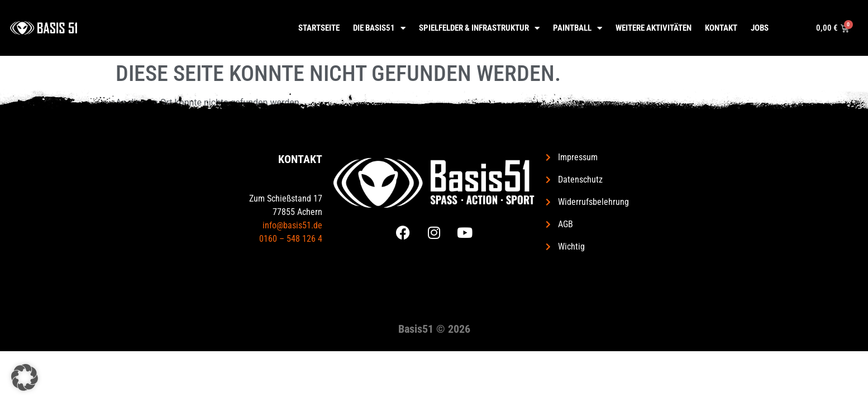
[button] (25, 377)
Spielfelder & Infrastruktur (479, 28)
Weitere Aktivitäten (654, 28)
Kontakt (721, 28)
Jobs (760, 28)
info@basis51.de (292, 225)
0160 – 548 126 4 (291, 239)
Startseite (319, 28)
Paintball (578, 28)
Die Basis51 (379, 28)
